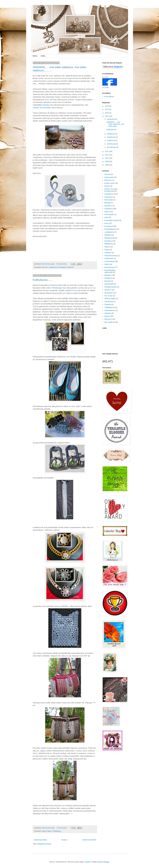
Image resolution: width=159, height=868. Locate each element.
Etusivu (35, 56)
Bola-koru (45, 267)
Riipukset (70, 267)
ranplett (87, 862)
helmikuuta (111, 144)
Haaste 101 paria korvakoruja (111, 190)
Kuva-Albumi (109, 97)
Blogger (106, 862)
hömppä (107, 203)
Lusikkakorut (109, 232)
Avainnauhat (109, 177)
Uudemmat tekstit (40, 840)
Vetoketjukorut (110, 310)
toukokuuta (111, 137)
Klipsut (44, 831)
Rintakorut (108, 278)
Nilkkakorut (109, 244)
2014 (107, 113)
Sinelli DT (108, 290)
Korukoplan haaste (112, 220)
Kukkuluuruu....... (43, 280)
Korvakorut (109, 226)
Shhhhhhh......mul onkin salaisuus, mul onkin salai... (115, 124)
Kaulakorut (108, 209)
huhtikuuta (111, 140)
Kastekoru (108, 206)
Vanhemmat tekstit (89, 840)
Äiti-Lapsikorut (110, 322)
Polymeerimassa (111, 256)
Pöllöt (107, 264)
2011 (107, 155)
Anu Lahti (105, 77)
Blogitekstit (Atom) (44, 844)
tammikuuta (112, 147)
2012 (107, 151)
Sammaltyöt (109, 284)
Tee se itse (108, 296)
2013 (107, 116)
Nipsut (49, 831)
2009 (107, 161)
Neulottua (108, 241)
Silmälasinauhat (110, 287)
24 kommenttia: (62, 264)
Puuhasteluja (109, 261)
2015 (107, 109)
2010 (107, 158)
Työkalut (108, 304)
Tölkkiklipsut (57, 831)
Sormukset (108, 293)
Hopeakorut (53, 267)
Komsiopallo (62, 267)
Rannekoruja (109, 267)
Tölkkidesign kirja (59, 288)
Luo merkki (106, 87)
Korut (106, 223)
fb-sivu (74, 290)
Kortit (106, 217)
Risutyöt (107, 281)
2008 (107, 165)
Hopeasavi (108, 197)
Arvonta (107, 174)
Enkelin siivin (109, 183)
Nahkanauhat (109, 238)
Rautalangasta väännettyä (110, 271)
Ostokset (108, 253)
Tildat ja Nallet (110, 299)
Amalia (43, 56)
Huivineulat (109, 200)
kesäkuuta (111, 134)
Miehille (107, 235)
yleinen (107, 316)
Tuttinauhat (109, 302)
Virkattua (108, 313)
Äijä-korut (108, 319)
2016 (107, 106)
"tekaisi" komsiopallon (42, 108)
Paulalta (46, 105)
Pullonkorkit (109, 258)
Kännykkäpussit (110, 229)
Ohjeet (107, 250)
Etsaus (107, 186)
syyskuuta (111, 119)
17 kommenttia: (62, 828)
